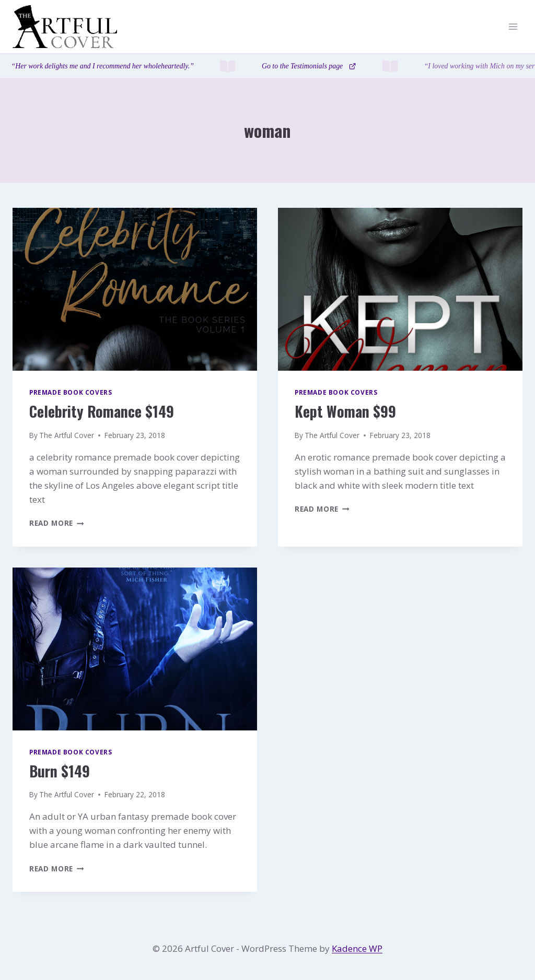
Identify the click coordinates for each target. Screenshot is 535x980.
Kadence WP (357, 948)
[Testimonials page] (267, 66)
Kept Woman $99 (345, 411)
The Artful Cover (67, 435)
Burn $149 (60, 771)
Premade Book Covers (71, 392)
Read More (57, 523)
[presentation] (135, 289)
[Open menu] (513, 27)
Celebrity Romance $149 (102, 411)
